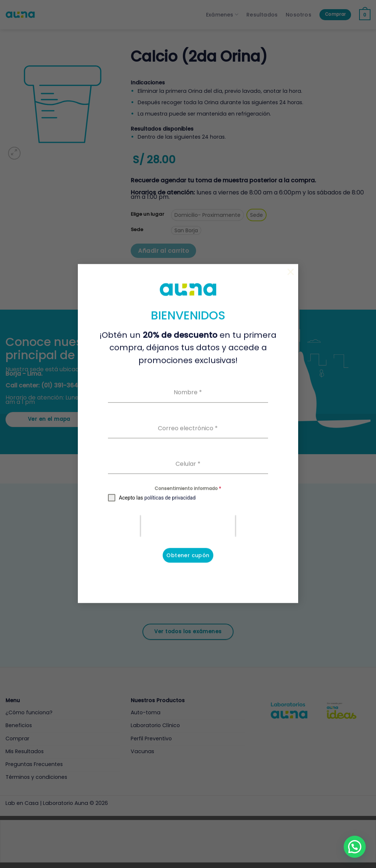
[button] (355, 847)
